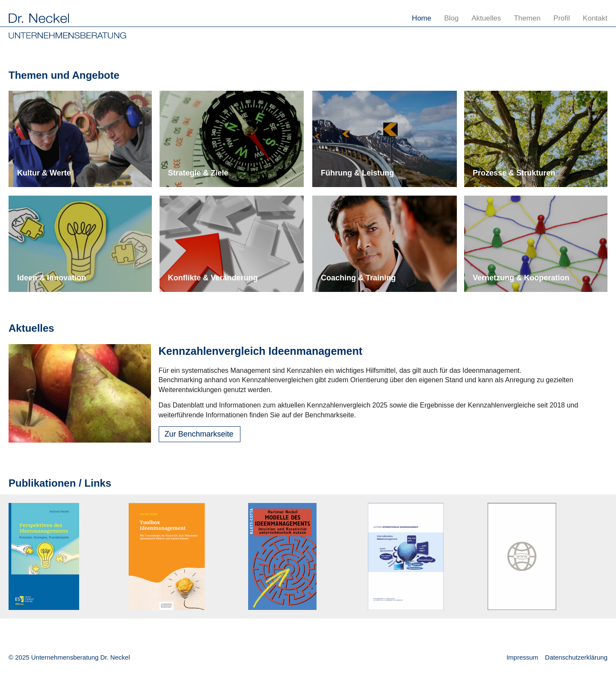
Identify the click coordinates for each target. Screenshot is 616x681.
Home (422, 18)
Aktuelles (486, 18)
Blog (451, 18)
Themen (527, 18)
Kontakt (595, 18)
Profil (562, 18)
